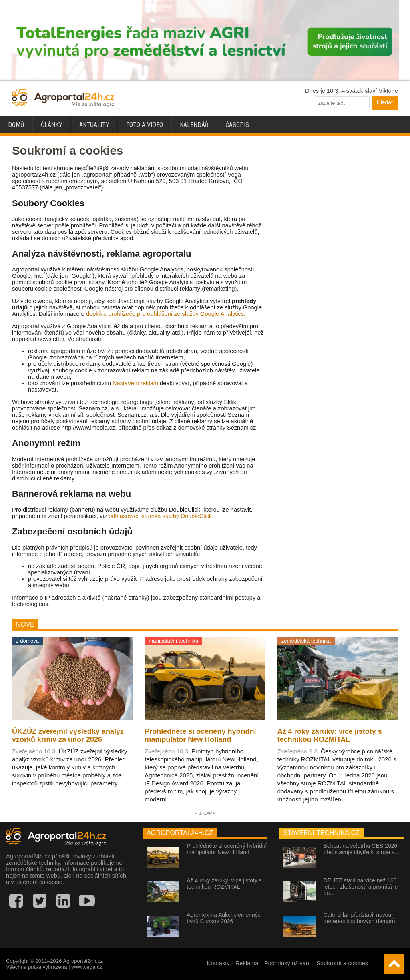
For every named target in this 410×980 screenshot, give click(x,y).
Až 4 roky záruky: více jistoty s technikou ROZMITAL (224, 884)
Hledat (385, 102)
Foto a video (145, 125)
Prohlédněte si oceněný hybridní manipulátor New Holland (227, 849)
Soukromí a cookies (342, 963)
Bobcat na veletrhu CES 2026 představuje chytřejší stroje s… (362, 849)
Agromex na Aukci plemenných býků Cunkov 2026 (225, 918)
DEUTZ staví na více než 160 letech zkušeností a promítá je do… (361, 887)
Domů (16, 125)
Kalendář (194, 125)
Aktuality (94, 125)
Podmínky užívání (288, 963)
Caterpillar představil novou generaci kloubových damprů (359, 918)
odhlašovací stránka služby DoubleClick (160, 516)
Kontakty (218, 963)
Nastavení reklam (135, 383)
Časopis (237, 125)
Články (52, 125)
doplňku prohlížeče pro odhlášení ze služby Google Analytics (165, 314)
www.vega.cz (87, 967)
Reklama (247, 963)
